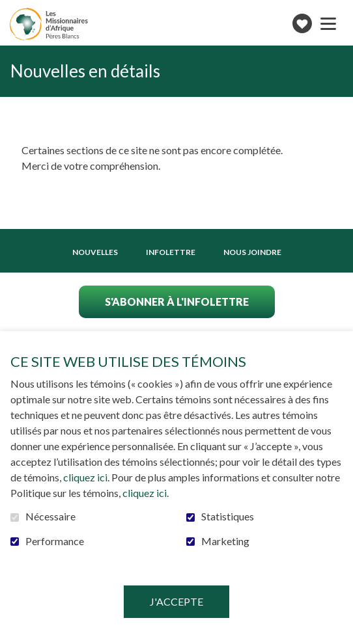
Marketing (225, 541)
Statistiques (228, 517)
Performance (55, 541)
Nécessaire (50, 517)
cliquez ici (85, 477)
